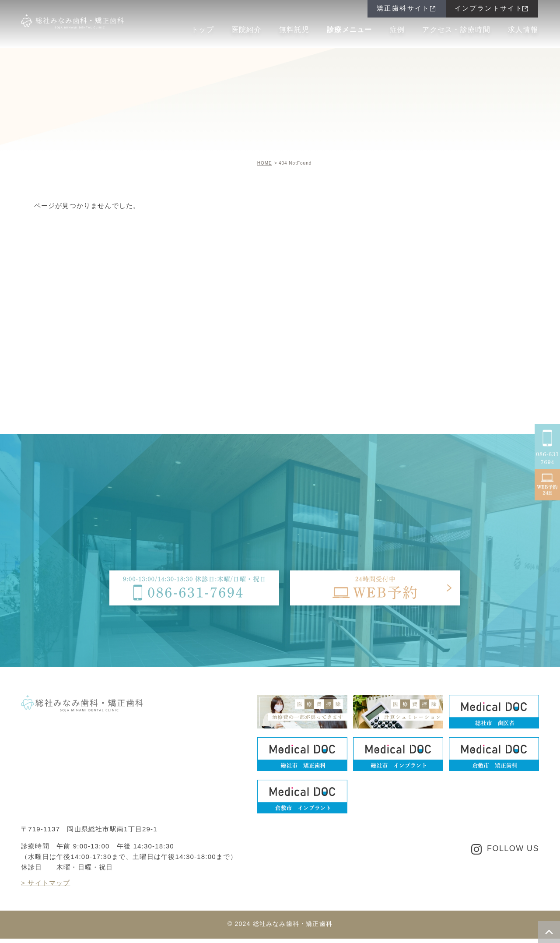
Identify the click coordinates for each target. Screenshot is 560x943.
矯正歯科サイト (403, 8)
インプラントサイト (489, 8)
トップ (203, 30)
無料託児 (294, 30)
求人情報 (523, 30)
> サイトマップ (46, 883)
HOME (265, 163)
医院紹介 (247, 30)
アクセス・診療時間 (456, 30)
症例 (397, 30)
